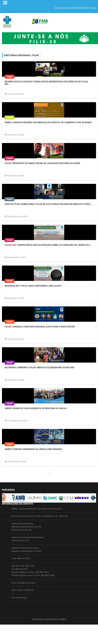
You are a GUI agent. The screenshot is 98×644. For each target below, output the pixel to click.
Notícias (78, 8)
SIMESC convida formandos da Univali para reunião (33, 449)
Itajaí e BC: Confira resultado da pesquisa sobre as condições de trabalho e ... (48, 245)
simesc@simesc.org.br (26, 592)
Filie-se (86, 8)
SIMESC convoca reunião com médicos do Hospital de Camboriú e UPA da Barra (48, 122)
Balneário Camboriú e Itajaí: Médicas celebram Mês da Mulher (39, 368)
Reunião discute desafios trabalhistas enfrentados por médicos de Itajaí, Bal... (46, 83)
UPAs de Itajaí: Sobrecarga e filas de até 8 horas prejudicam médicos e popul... (49, 204)
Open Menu (5, 3)
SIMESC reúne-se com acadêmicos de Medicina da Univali (36, 408)
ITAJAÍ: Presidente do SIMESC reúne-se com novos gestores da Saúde (42, 163)
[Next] (50, 472)
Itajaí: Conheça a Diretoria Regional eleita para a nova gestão (40, 327)
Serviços (70, 8)
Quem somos (60, 8)
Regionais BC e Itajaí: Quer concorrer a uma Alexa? (33, 286)
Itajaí (9, 77)
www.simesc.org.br (19, 607)
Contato (93, 8)
